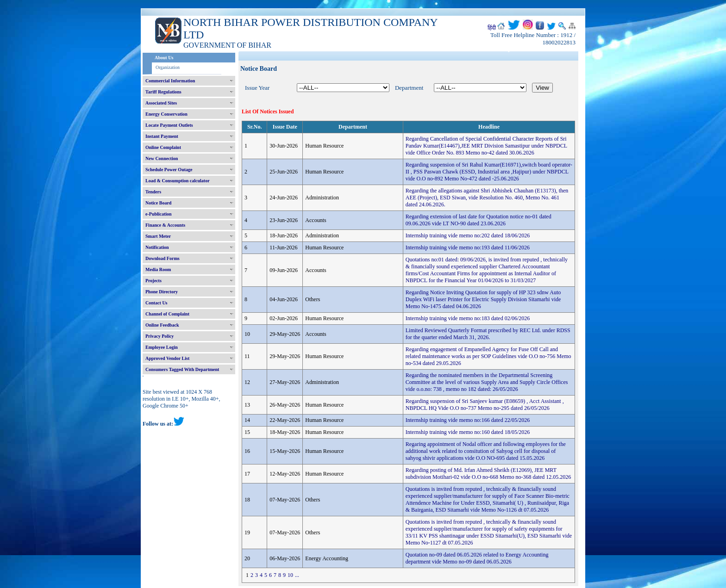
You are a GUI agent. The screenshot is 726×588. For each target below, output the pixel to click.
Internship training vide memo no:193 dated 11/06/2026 (468, 248)
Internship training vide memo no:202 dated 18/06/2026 (468, 235)
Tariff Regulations (163, 92)
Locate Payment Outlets (169, 125)
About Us (164, 58)
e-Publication (159, 214)
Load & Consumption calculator (178, 181)
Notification (157, 247)
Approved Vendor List (167, 358)
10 (290, 575)
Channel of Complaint (167, 314)
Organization (168, 67)
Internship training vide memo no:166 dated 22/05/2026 (468, 420)
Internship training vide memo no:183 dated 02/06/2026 (468, 318)
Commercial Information (170, 81)
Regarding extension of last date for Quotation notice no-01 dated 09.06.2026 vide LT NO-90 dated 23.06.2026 (479, 220)
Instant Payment (162, 136)
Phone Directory (162, 292)
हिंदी (492, 28)
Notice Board (158, 203)
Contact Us (156, 303)
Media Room (158, 269)
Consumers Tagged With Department (182, 369)
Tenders (153, 192)
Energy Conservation (166, 114)
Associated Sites (161, 103)
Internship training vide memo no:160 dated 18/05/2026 (468, 432)
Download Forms (163, 258)
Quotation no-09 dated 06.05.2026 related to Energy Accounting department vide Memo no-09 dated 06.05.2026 (477, 558)
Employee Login (162, 347)
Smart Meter (158, 236)
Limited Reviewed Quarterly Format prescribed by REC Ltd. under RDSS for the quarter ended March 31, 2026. (488, 334)
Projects (153, 281)
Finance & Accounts (165, 225)
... (297, 575)
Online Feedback (162, 325)
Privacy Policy (160, 336)
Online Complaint (163, 147)
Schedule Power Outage (169, 170)
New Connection (162, 158)
